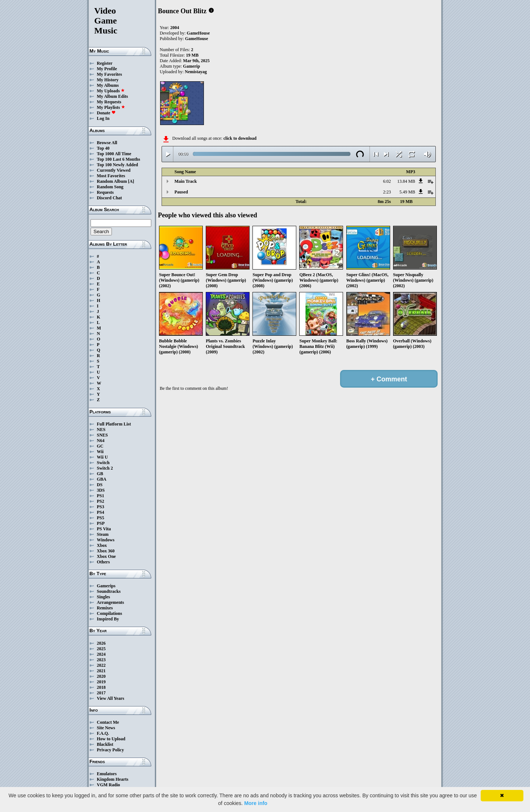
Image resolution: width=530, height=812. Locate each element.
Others (103, 562)
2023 (101, 660)
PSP (101, 523)
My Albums (108, 85)
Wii (100, 452)
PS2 (100, 501)
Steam (103, 534)
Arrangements (110, 602)
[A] (131, 181)
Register (105, 63)
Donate (106, 113)
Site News (106, 728)
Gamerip (191, 66)
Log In (103, 118)
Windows (106, 540)
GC (100, 446)
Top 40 (103, 148)
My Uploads (111, 91)
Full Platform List (114, 424)
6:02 (387, 181)
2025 (101, 649)
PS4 (100, 512)
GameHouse (198, 33)
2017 (101, 693)
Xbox (102, 545)
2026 (101, 643)
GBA (102, 479)
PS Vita (104, 529)
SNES (102, 435)
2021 (101, 671)
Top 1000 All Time (114, 154)
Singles (103, 597)
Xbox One (106, 556)
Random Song (110, 187)
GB (100, 474)
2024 (101, 654)
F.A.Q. (103, 733)
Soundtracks (109, 591)
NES (101, 430)
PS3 (100, 507)
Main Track (186, 181)
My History (108, 80)
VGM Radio (108, 785)
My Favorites (109, 74)
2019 (101, 682)
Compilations (109, 613)
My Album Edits (112, 96)
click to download (240, 138)
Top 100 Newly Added (117, 165)
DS (100, 485)
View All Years (110, 698)
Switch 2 (105, 468)
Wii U (102, 457)
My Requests (109, 102)
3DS (101, 490)
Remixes (105, 608)
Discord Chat (109, 198)
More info (256, 803)
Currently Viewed (114, 170)
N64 (101, 441)
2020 (101, 676)
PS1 (100, 496)
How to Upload (111, 739)
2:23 (387, 192)
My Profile (107, 69)
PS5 (100, 518)
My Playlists (111, 107)
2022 (101, 665)
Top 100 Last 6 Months (119, 159)
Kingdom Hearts (113, 779)
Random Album (112, 181)
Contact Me (108, 722)
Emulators (107, 774)
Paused (181, 192)
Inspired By (108, 619)
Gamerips (106, 586)
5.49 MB (407, 192)
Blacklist (105, 744)
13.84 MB (406, 181)
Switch (103, 463)
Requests (105, 192)
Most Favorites (111, 176)
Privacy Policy (110, 750)
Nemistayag (196, 72)
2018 (101, 687)
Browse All (107, 143)
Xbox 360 (106, 551)
